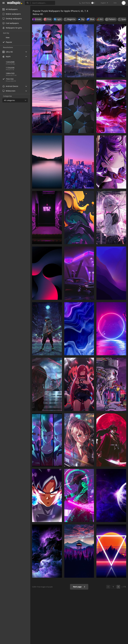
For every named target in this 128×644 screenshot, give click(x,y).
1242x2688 (10, 62)
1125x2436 (10, 68)
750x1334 (18, 79)
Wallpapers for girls (12, 28)
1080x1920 (10, 73)
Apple (6, 56)
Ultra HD (8, 52)
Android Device (10, 86)
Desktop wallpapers (12, 19)
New (8, 37)
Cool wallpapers (11, 23)
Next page (79, 587)
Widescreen (9, 91)
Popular (9, 42)
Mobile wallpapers (12, 14)
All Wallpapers (10, 9)
